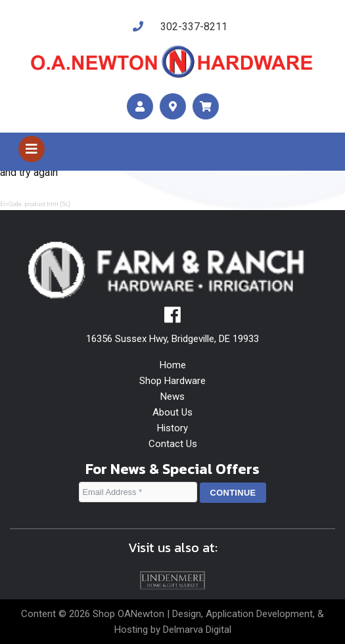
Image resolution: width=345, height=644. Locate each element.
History (172, 428)
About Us (172, 412)
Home (173, 365)
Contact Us (173, 444)
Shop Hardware (172, 381)
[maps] (173, 107)
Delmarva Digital (197, 630)
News (172, 397)
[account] (140, 107)
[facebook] (172, 318)
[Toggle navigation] (32, 149)
